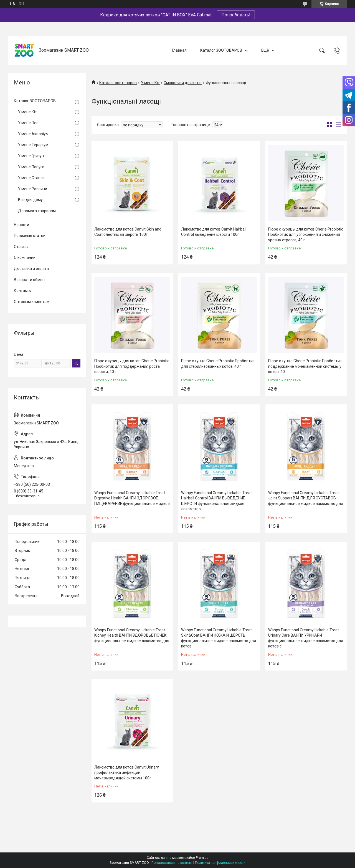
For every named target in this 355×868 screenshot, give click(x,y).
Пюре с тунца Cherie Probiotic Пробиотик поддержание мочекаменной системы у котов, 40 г (305, 366)
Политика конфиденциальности (220, 863)
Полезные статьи (30, 236)
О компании (25, 257)
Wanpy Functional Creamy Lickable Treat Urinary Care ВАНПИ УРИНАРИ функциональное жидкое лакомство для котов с (306, 638)
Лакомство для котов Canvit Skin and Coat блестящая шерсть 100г (128, 232)
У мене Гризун (31, 156)
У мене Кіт (150, 83)
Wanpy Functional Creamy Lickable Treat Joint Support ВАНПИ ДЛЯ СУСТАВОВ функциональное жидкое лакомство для (306, 498)
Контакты (23, 291)
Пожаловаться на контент (172, 863)
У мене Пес (28, 123)
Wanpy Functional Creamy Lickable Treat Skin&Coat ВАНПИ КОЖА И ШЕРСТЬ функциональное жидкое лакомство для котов (219, 638)
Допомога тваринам (37, 211)
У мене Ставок (31, 178)
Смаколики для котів (183, 83)
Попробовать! (236, 15)
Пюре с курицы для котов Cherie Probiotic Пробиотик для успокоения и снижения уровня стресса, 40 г (306, 235)
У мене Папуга (31, 167)
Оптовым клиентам (32, 302)
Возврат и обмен (29, 280)
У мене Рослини (33, 189)
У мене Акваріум (33, 134)
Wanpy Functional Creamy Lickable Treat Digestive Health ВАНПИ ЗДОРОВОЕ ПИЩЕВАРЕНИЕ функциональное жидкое (132, 498)
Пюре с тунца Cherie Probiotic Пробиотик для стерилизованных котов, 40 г (218, 364)
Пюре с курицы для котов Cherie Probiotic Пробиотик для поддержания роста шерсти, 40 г (132, 366)
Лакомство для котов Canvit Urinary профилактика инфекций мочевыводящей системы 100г (127, 773)
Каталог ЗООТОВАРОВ (221, 50)
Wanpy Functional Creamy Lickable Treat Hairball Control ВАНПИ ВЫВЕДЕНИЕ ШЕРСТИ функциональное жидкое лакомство (216, 501)
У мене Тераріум (33, 145)
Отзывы (21, 247)
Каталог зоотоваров (118, 83)
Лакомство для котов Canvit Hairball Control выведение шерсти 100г (214, 232)
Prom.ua (202, 858)
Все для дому (30, 200)
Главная (179, 50)
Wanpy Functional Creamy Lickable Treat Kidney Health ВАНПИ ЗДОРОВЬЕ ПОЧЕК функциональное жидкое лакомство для (132, 635)
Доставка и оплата (31, 269)
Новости (21, 225)
